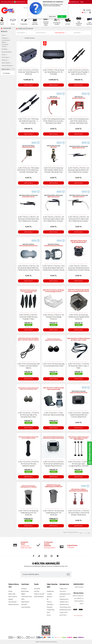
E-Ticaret (41, 642)
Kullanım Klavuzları (14, 604)
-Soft (37, 642)
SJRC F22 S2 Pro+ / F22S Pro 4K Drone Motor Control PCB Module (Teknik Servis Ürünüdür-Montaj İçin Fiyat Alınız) (79, 513)
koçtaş (49, 615)
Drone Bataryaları (21, 33)
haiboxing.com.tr (64, 599)
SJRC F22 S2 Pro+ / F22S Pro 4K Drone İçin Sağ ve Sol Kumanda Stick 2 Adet (28, 415)
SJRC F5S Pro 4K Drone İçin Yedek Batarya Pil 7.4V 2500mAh (28, 513)
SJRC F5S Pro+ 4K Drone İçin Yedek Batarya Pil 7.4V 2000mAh (54, 513)
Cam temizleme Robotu (79, 21)
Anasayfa (24, 589)
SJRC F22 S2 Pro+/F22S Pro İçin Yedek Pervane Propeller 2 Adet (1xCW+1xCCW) (79, 72)
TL (87, 10)
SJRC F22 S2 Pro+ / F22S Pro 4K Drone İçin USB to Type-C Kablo (79, 366)
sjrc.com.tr (62, 597)
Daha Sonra (52, 17)
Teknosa (49, 602)
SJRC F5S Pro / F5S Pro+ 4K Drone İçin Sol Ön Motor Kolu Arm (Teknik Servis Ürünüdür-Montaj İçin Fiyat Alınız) (79, 219)
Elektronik (4, 60)
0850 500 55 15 (20, 2)
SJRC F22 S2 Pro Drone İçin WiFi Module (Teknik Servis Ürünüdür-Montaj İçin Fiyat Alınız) (54, 170)
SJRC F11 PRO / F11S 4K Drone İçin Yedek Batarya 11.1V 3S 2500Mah (54, 72)
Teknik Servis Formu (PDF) (27, 598)
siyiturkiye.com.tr (64, 604)
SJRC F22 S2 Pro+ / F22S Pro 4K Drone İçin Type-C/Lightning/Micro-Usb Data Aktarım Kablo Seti (79, 464)
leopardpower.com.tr (65, 594)
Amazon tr (50, 597)
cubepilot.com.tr (64, 602)
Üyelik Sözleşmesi (39, 597)
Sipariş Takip (12, 594)
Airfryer (68, 21)
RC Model (4, 49)
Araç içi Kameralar (35, 21)
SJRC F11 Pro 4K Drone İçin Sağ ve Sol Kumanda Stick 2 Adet (54, 365)
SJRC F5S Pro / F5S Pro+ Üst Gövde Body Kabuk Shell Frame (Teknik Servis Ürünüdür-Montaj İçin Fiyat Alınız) (28, 268)
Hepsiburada (50, 591)
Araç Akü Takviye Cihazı (46, 21)
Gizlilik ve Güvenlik (39, 594)
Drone (13, 21)
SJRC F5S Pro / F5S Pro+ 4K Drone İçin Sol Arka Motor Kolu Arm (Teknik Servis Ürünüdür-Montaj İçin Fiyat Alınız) (28, 219)
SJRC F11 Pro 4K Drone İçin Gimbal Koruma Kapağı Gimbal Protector (79, 317)
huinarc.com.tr (64, 612)
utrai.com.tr (63, 591)
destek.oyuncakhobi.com (71, 2)
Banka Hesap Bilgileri (25, 593)
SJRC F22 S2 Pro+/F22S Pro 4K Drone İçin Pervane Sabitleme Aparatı (28, 464)
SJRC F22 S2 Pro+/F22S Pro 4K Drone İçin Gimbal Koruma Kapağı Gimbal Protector (54, 464)
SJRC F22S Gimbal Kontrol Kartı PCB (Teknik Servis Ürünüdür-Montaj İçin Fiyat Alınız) (54, 121)
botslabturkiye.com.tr (65, 610)
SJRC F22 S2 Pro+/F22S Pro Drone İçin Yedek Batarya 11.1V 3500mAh (28, 72)
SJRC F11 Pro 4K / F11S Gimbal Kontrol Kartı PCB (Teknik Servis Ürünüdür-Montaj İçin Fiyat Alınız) (28, 170)
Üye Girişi (37, 591)
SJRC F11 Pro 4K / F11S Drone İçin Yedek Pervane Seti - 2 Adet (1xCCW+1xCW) (28, 121)
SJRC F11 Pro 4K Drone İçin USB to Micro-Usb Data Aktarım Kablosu (28, 366)
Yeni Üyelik (37, 589)
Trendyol (49, 594)
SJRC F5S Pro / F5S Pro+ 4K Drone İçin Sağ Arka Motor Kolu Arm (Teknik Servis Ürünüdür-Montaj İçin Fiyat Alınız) (79, 170)
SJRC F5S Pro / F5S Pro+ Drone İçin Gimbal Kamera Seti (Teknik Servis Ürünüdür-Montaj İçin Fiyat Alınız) (79, 268)
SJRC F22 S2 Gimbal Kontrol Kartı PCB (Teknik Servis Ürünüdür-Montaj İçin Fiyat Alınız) (79, 121)
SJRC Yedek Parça (60, 33)
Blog (82, 2)
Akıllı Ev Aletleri (6, 63)
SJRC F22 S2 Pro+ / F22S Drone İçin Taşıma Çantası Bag (54, 414)
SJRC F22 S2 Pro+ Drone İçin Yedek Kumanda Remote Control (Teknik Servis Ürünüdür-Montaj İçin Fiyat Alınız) (79, 415)
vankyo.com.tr (63, 589)
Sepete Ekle (28, 85)
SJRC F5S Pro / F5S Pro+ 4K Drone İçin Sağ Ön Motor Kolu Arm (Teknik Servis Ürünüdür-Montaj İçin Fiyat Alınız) (54, 219)
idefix (48, 612)
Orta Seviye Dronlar (41, 33)
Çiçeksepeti (50, 604)
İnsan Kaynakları (26, 607)
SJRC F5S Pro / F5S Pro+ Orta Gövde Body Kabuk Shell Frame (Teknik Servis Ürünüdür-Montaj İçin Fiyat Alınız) (54, 268)
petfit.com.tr (63, 615)
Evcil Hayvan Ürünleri (57, 21)
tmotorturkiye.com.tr (65, 607)
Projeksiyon (24, 21)
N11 (48, 599)
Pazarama (50, 607)
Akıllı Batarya (77, 33)
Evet (62, 17)
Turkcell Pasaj (51, 610)
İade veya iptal (12, 602)
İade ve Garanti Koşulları (13, 598)
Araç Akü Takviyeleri (7, 66)
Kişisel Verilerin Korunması (25, 603)
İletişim (10, 591)
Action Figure (5, 57)
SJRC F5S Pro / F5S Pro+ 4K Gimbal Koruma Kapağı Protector (54, 317)
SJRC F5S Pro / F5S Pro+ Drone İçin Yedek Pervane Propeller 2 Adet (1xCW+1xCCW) (28, 317)
